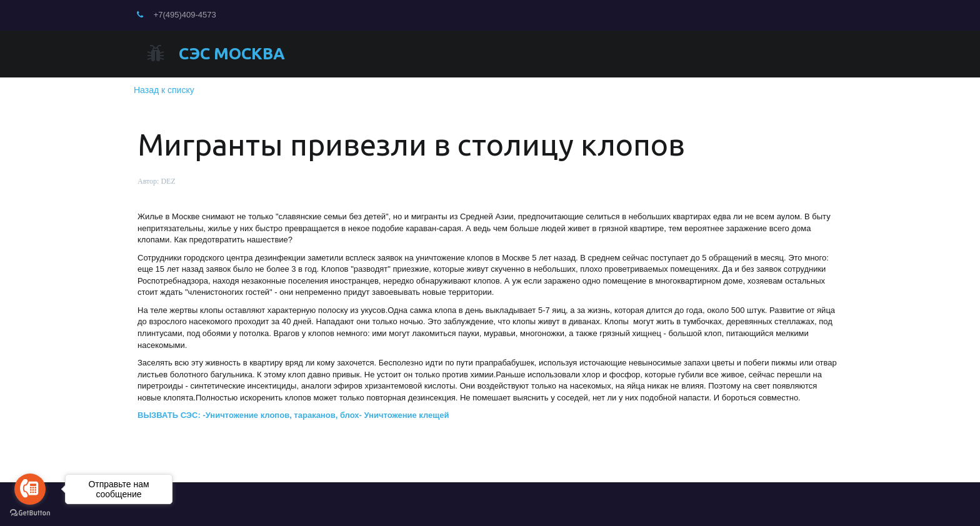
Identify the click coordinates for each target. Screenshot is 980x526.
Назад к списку (164, 90)
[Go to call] (30, 489)
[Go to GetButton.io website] (30, 513)
